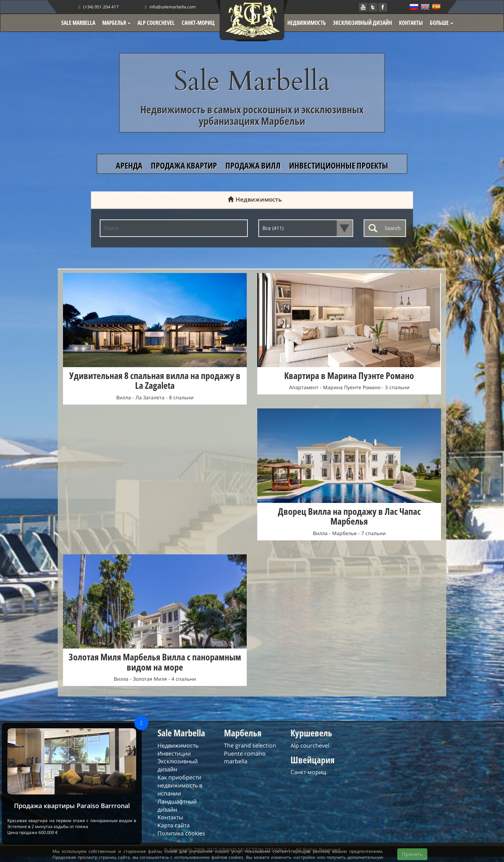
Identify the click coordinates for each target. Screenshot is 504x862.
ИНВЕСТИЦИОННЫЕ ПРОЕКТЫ (339, 165)
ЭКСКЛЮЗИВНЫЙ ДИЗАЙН (362, 23)
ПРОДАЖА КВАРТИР (185, 165)
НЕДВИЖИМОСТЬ (307, 23)
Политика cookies (181, 833)
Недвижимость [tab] (252, 199)
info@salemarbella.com (169, 7)
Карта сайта (174, 825)
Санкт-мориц (308, 772)
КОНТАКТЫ (411, 23)
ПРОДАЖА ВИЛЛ (254, 165)
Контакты (170, 817)
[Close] (141, 723)
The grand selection (250, 745)
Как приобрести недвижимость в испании (180, 785)
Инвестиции (174, 754)
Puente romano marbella (245, 758)
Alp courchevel (310, 745)
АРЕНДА (130, 165)
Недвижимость (178, 745)
